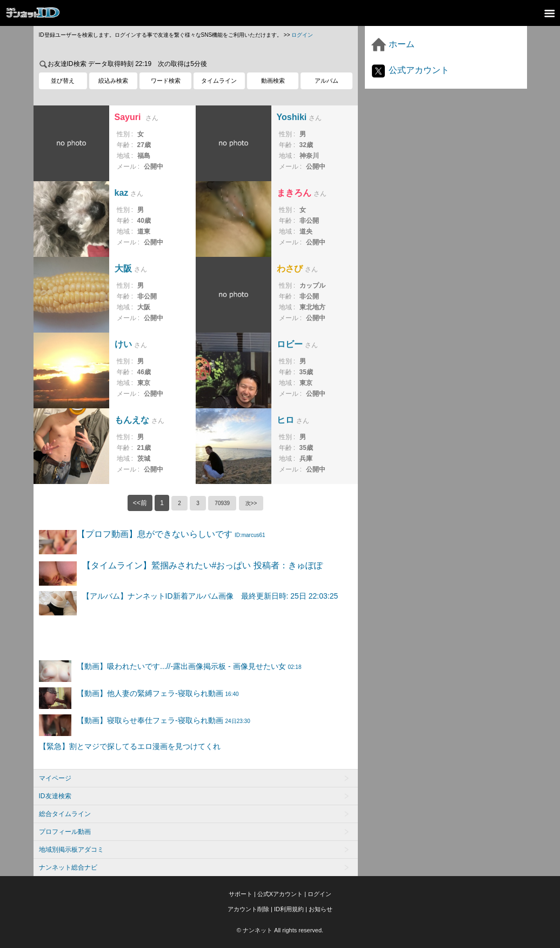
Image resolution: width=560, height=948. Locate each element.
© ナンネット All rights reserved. (280, 930)
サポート (241, 894)
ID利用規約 (289, 909)
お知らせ (321, 909)
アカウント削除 (248, 909)
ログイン (302, 35)
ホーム (392, 44)
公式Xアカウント (280, 894)
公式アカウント (410, 70)
